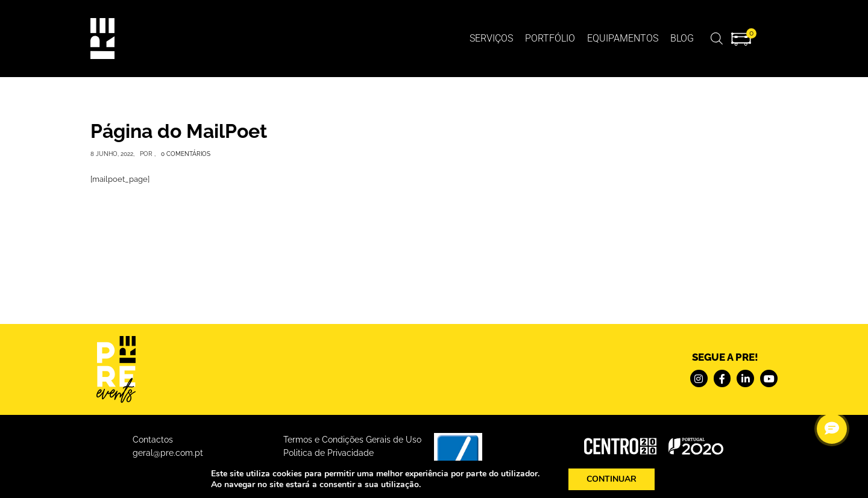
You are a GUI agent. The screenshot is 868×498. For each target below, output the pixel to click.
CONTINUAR (617, 479)
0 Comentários (186, 154)
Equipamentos (623, 38)
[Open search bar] (717, 38)
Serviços (491, 38)
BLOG (682, 38)
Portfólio (550, 38)
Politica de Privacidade (329, 453)
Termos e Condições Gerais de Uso (352, 440)
